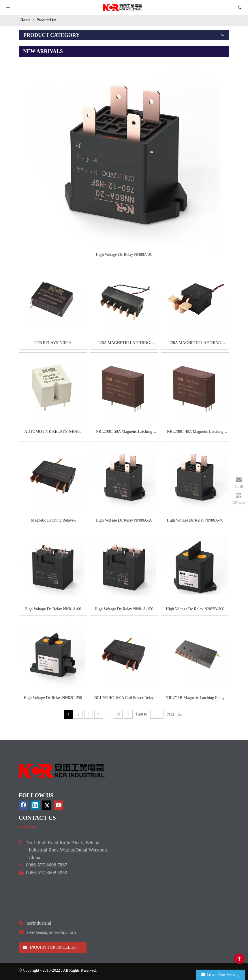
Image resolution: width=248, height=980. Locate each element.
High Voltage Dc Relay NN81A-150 (124, 609)
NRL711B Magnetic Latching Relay (195, 698)
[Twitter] (47, 805)
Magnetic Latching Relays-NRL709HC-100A (53, 521)
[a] (28, 827)
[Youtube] (59, 805)
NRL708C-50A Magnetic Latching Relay (124, 432)
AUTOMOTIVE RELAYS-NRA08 (53, 432)
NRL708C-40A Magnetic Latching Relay (195, 432)
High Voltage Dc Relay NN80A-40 (195, 520)
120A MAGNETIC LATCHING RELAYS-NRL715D (195, 343)
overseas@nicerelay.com (51, 932)
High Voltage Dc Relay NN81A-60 (53, 609)
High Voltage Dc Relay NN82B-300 (195, 609)
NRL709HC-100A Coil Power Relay (124, 698)
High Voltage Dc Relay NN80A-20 (124, 255)
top (239, 959)
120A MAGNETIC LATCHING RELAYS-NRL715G (124, 343)
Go (180, 714)
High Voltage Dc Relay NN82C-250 (53, 698)
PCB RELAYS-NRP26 (53, 343)
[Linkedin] (35, 805)
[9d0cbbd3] (62, 771)
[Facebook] (23, 805)
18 (118, 714)
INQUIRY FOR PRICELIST (50, 947)
